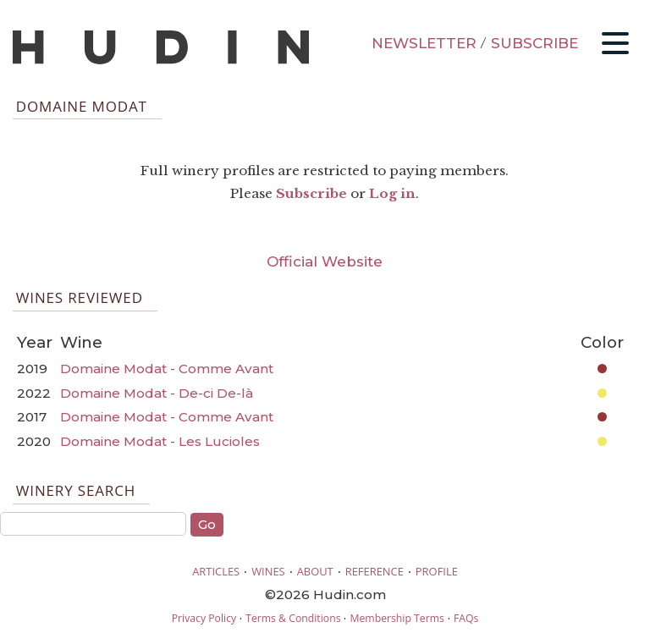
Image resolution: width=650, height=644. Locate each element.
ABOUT (315, 571)
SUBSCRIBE (534, 43)
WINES (268, 571)
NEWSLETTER (424, 43)
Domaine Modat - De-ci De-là (157, 393)
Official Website (325, 261)
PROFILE (437, 571)
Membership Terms (397, 618)
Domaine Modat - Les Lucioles (160, 441)
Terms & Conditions (293, 618)
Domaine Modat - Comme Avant (167, 369)
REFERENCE (375, 571)
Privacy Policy (204, 618)
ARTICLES (216, 571)
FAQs (466, 618)
